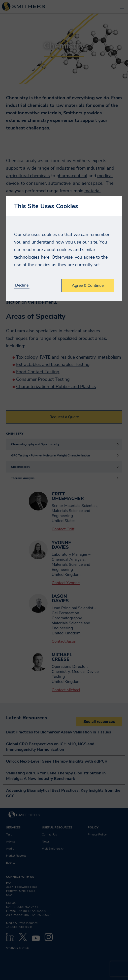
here (45, 257)
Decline (22, 285)
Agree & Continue (88, 286)
